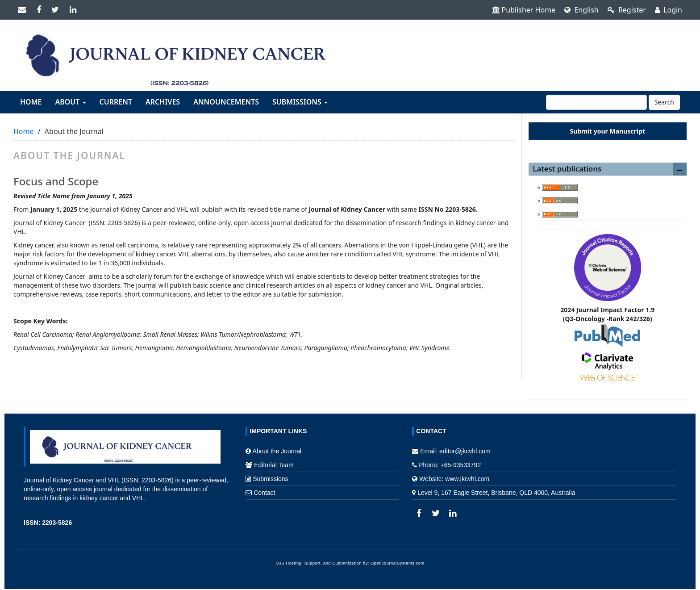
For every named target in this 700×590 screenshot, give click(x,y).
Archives (163, 102)
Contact (264, 493)
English (581, 10)
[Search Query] (596, 102)
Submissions (270, 479)
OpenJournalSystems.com (398, 563)
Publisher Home (524, 10)
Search (664, 102)
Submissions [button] (300, 102)
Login (669, 10)
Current (116, 102)
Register (627, 10)
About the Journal (277, 451)
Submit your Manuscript (608, 131)
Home (31, 102)
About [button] (70, 102)
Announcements (226, 102)
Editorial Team (274, 465)
